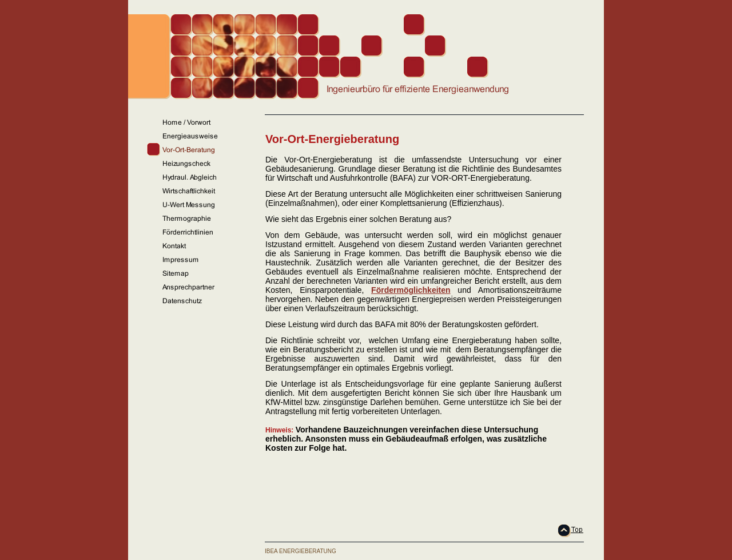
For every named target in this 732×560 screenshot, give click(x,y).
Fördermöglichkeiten (411, 290)
